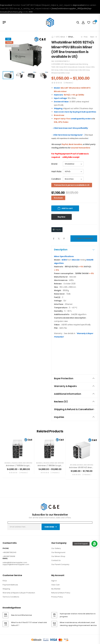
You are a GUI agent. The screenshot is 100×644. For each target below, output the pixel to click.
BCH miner (68, 67)
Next (93, 37)
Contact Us (56, 560)
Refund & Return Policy (61, 593)
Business (8, 463)
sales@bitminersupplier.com (15, 562)
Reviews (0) (74, 402)
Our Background (58, 552)
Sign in (54, 581)
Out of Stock (12, 46)
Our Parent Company (60, 564)
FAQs (5, 581)
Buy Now (62, 217)
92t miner (60, 67)
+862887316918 (9, 556)
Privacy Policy (57, 597)
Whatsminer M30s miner (60, 73)
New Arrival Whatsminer (22, 615)
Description (74, 250)
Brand (54, 164)
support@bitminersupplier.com (16, 564)
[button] (94, 544)
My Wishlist (56, 589)
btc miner (86, 67)
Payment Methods (10, 585)
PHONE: (6, 548)
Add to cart (67, 208)
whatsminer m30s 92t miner (79, 70)
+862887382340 (9, 552)
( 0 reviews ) (68, 83)
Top (8, 39)
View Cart (55, 585)
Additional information (74, 394)
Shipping (6, 589)
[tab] (74, 250)
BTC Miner (61, 37)
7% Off (9, 42)
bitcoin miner (77, 67)
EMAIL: (5, 558)
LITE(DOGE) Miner (17, 463)
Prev (85, 37)
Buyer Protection (74, 378)
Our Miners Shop (58, 556)
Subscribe (49, 527)
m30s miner (63, 70)
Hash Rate (56, 171)
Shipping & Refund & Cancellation (74, 409)
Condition (56, 179)
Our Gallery (56, 548)
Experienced (74, 64)
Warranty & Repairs (74, 386)
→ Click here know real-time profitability (70, 128)
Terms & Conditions (11, 597)
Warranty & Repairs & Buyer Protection (19, 593)
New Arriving (83, 64)
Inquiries (74, 417)
